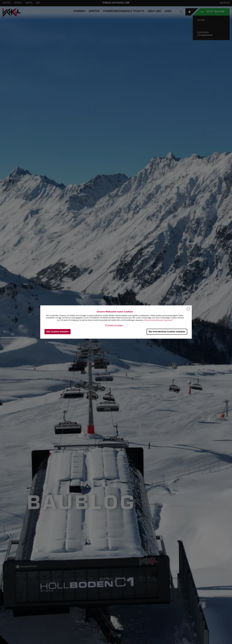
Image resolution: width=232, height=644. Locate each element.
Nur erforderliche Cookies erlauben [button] (167, 332)
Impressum (168, 320)
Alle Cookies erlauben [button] (57, 332)
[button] (114, 325)
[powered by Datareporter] (188, 311)
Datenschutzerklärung (153, 320)
